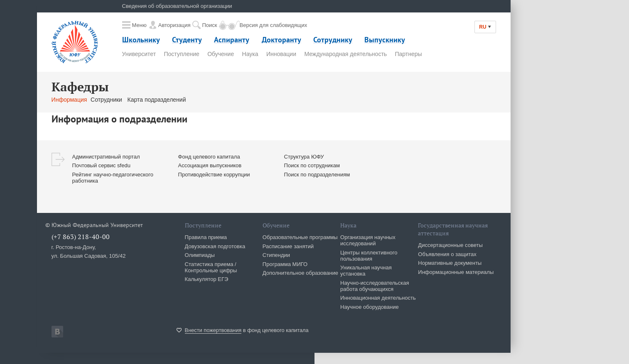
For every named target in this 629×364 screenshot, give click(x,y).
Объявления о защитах (447, 254)
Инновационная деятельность (378, 298)
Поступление (181, 54)
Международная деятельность (345, 54)
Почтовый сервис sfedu (101, 165)
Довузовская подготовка (215, 246)
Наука (250, 54)
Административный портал (106, 157)
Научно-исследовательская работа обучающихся (375, 286)
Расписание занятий (288, 246)
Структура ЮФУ (304, 157)
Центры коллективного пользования (369, 256)
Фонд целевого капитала (209, 157)
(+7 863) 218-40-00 (81, 237)
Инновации (281, 54)
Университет (139, 54)
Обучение (221, 54)
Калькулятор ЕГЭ (207, 279)
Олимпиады (200, 255)
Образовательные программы (300, 237)
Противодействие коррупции (214, 175)
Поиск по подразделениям (317, 175)
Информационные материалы (456, 272)
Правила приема (206, 237)
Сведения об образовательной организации (177, 6)
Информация (69, 100)
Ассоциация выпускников (210, 165)
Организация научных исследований (368, 240)
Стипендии (276, 255)
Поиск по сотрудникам (312, 165)
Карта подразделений (157, 100)
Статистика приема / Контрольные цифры (211, 267)
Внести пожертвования (213, 330)
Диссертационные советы (450, 245)
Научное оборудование (370, 307)
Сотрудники (107, 100)
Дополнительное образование (300, 273)
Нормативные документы (450, 263)
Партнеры (409, 54)
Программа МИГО (285, 264)
